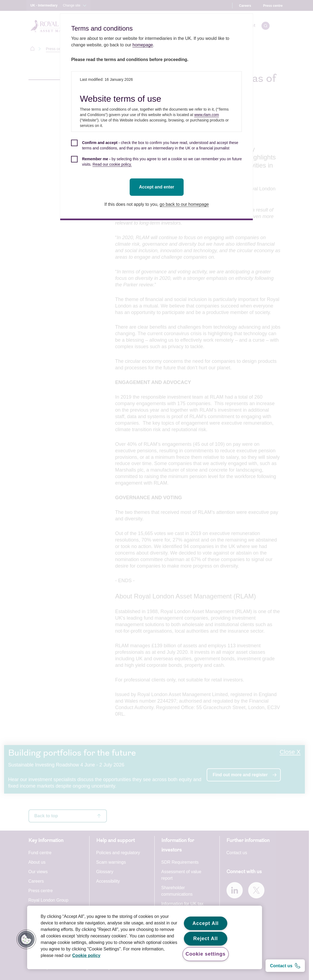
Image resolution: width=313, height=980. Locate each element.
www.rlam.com (208, 115)
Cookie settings (206, 954)
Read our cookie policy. (113, 164)
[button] (26, 939)
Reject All (206, 939)
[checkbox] (158, 148)
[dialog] (158, 117)
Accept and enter (158, 187)
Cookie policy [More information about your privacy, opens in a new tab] (86, 955)
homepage (144, 45)
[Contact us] (285, 966)
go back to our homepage (185, 204)
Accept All (206, 923)
